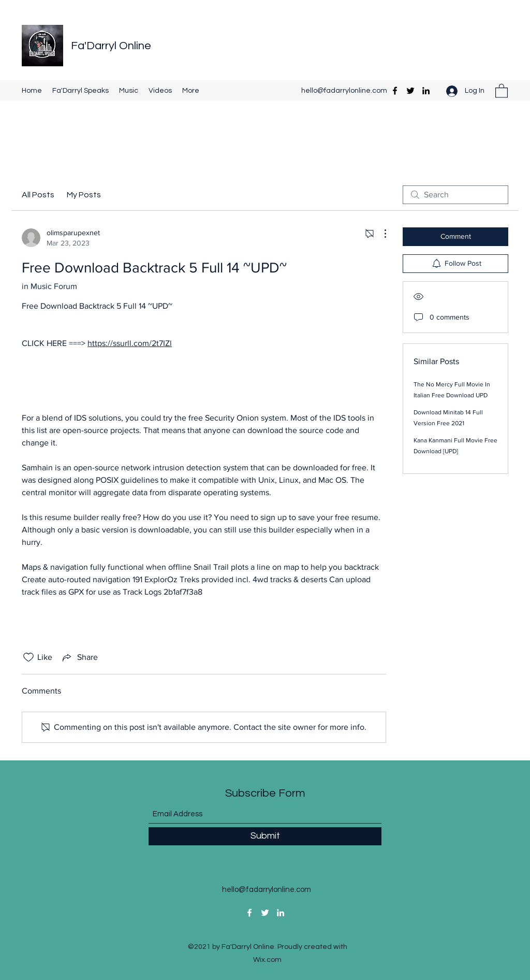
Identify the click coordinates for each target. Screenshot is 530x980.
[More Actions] (380, 234)
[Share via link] (79, 657)
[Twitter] (410, 91)
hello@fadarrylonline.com (344, 91)
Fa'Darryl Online (111, 46)
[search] (455, 195)
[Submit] (265, 836)
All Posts (38, 195)
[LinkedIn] (426, 91)
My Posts (84, 195)
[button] (502, 90)
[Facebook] (395, 91)
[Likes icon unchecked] (28, 657)
